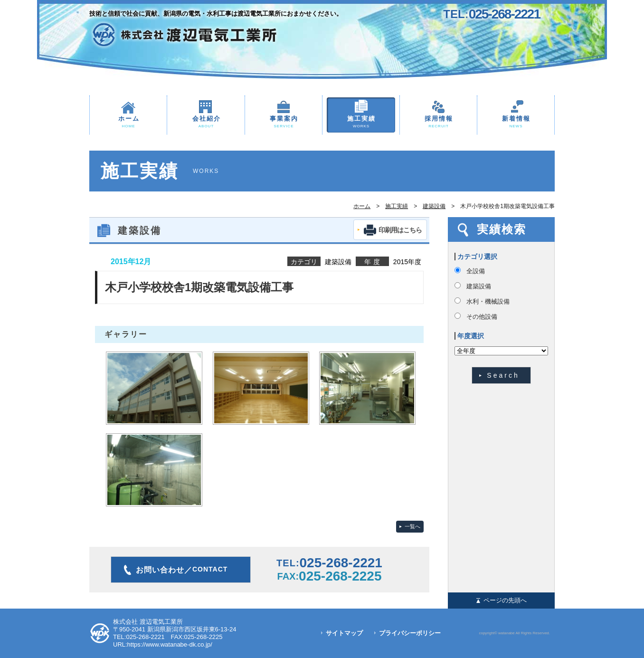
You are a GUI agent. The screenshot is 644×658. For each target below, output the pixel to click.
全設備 (476, 271)
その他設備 (482, 317)
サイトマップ (344, 633)
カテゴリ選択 (477, 257)
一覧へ (412, 526)
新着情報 (516, 122)
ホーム (128, 122)
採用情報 (438, 122)
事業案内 (284, 122)
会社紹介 (206, 122)
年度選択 (471, 336)
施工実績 (361, 122)
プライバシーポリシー (410, 633)
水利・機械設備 (488, 301)
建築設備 (434, 206)
